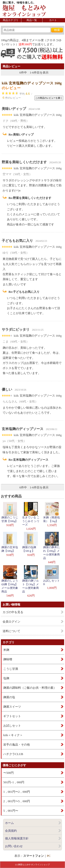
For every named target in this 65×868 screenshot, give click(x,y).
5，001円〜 (11, 811)
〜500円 (8, 773)
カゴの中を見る (13, 612)
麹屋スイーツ (12, 707)
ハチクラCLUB (13, 754)
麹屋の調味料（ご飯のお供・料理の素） (30, 688)
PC (49, 856)
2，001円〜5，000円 (17, 801)
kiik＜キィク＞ (13, 735)
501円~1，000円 (14, 782)
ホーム (9, 823)
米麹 (6, 650)
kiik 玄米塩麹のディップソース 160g (32, 83)
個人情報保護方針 (17, 838)
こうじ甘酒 (11, 669)
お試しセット (12, 726)
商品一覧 (32, 20)
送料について (11, 631)
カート (53, 20)
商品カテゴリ (11, 20)
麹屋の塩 (9, 697)
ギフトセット (12, 716)
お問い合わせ (14, 846)
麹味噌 (8, 659)
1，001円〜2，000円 (17, 792)
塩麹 (6, 678)
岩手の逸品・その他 (17, 745)
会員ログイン (11, 622)
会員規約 (11, 831)
